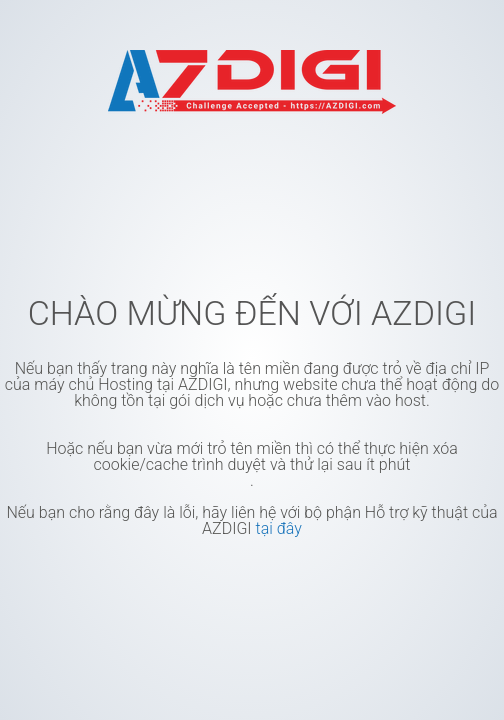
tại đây (278, 528)
